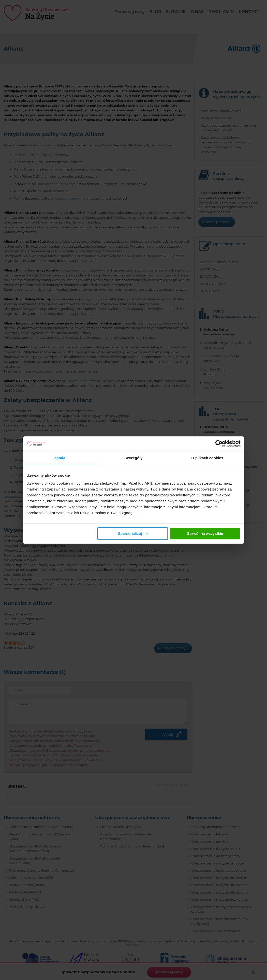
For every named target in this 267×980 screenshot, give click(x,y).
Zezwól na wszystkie (205, 533)
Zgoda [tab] (60, 458)
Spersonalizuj (133, 533)
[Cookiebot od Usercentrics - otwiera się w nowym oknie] (219, 444)
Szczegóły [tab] (133, 458)
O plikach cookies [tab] (207, 458)
